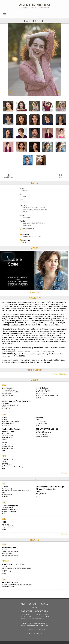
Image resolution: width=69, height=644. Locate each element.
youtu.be (25, 231)
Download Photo (8, 176)
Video (61, 176)
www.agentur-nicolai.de (42, 618)
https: (24, 242)
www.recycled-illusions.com (31, 236)
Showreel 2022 (34, 292)
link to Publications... (60, 374)
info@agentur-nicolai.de (27, 618)
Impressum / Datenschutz (34, 629)
